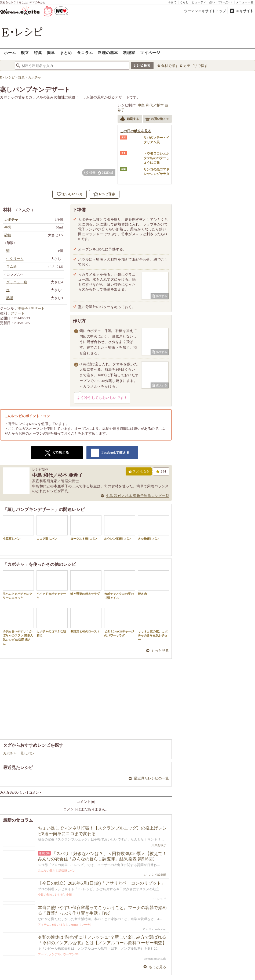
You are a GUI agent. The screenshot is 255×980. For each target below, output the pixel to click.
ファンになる (139, 473)
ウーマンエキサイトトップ (205, 11)
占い (212, 2)
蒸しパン (27, 753)
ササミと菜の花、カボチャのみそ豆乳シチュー (154, 625)
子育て (172, 2)
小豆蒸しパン (18, 528)
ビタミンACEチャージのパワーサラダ (120, 623)
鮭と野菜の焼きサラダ (86, 583)
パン (72, 871)
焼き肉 (154, 583)
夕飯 (69, 895)
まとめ (66, 53)
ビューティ (199, 2)
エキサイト (245, 11)
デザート (38, 308)
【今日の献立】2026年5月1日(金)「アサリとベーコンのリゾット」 (102, 883)
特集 (38, 53)
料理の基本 (108, 53)
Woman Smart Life (155, 958)
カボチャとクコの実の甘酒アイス (120, 585)
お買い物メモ (157, 119)
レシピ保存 (107, 194)
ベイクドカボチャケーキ (52, 585)
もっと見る (160, 651)
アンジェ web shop (154, 929)
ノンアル (55, 954)
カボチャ (10, 753)
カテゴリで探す (196, 66)
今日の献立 (45, 895)
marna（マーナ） (82, 925)
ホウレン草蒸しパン (120, 528)
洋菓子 (23, 308)
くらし (184, 2)
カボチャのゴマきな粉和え (52, 623)
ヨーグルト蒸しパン (86, 528)
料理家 (129, 53)
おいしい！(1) (72, 194)
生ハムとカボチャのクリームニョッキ (18, 585)
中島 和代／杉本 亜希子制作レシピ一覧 (138, 496)
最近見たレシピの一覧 (151, 778)
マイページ (150, 53)
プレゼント (226, 2)
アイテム (44, 925)
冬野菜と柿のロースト (86, 620)
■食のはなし (60, 925)
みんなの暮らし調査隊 (53, 871)
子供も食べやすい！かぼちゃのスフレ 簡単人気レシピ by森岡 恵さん (18, 627)
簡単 (51, 53)
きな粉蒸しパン (154, 528)
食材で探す (170, 66)
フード (42, 954)
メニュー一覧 (245, 2)
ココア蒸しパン (52, 528)
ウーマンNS (71, 954)
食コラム (85, 53)
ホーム (10, 53)
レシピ (59, 895)
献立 (25, 53)
